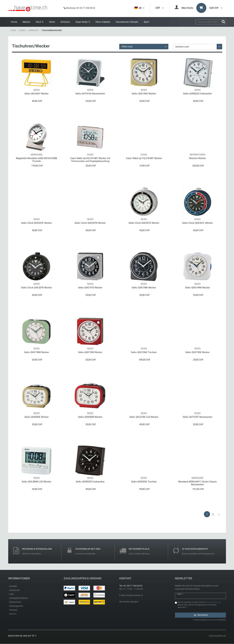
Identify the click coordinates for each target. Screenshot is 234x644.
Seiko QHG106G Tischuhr (144, 352)
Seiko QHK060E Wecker (37, 417)
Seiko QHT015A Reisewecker (90, 94)
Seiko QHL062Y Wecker (36, 94)
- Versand (13, 610)
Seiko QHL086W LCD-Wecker (36, 482)
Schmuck (65, 22)
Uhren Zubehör (103, 22)
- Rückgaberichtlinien (18, 598)
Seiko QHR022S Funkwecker (197, 94)
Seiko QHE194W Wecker (197, 288)
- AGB (11, 594)
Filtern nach (127, 47)
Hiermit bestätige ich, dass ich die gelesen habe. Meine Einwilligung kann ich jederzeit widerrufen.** (199, 605)
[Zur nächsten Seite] (219, 514)
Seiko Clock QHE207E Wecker (36, 223)
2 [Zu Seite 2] (213, 514)
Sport (146, 22)
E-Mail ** (180, 594)
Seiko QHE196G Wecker (144, 94)
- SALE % (12, 614)
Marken (26, 22)
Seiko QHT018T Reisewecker (198, 417)
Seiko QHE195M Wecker (37, 352)
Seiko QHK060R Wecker (90, 417)
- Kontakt (13, 586)
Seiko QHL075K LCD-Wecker (144, 417)
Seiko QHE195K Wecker (197, 352)
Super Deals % (83, 22)
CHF (160, 8)
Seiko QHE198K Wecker (144, 288)
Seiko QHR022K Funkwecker (90, 482)
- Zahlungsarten (16, 606)
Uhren (52, 22)
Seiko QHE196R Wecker (90, 352)
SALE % (40, 22)
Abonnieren (201, 615)
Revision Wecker (197, 158)
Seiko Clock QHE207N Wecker (90, 223)
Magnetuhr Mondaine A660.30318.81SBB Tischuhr (36, 160)
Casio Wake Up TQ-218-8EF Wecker (144, 158)
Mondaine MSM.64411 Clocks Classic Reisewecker (198, 483)
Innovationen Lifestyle (127, 22)
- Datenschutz (15, 602)
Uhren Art (33, 30)
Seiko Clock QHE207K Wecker (36, 288)
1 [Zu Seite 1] (207, 514)
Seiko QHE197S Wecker (90, 288)
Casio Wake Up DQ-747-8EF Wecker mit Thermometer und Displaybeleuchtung (90, 160)
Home (14, 22)
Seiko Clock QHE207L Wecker (197, 223)
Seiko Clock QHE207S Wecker (144, 223)
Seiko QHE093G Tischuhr (144, 482)
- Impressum (14, 590)
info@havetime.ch (135, 595)
